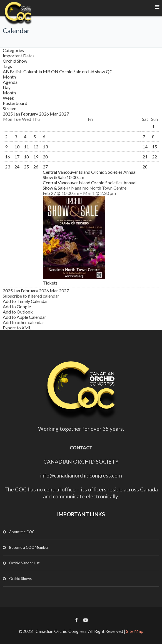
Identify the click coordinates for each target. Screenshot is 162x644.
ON (55, 71)
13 (45, 147)
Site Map (135, 631)
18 (26, 157)
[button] (31, 296)
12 (36, 147)
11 (26, 147)
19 (36, 157)
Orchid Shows (20, 579)
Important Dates (19, 56)
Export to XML (17, 328)
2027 (64, 114)
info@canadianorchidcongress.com (81, 475)
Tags (7, 66)
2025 (8, 114)
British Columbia (26, 71)
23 (8, 167)
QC (109, 71)
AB (6, 71)
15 (154, 147)
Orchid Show (15, 61)
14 (145, 147)
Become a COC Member (29, 547)
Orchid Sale (71, 71)
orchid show (94, 71)
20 (45, 157)
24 (17, 167)
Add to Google (17, 306)
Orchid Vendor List (24, 563)
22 (154, 157)
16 (8, 157)
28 (145, 167)
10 (17, 147)
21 (145, 157)
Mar (54, 114)
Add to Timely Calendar (25, 301)
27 (45, 167)
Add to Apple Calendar (24, 317)
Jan (17, 114)
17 (17, 157)
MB (47, 71)
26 (36, 167)
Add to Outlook (18, 312)
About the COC (22, 532)
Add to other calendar (23, 322)
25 (26, 167)
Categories (13, 50)
